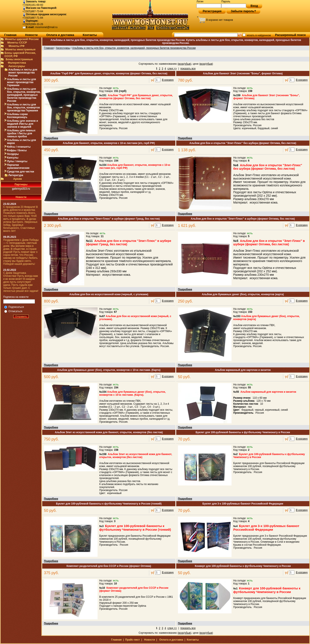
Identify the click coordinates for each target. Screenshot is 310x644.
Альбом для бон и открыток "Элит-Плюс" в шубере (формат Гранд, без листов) (109, 219)
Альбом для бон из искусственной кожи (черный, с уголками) (109, 294)
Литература (16, 175)
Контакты (90, 35)
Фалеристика (17, 63)
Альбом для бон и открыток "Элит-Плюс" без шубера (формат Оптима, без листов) (243, 143)
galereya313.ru (21, 189)
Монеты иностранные (20, 49)
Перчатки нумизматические (18, 166)
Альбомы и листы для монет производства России (23, 73)
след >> (172, 69)
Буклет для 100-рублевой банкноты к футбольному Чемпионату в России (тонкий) (109, 504)
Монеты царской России (22, 39)
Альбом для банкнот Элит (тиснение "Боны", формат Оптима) (243, 73)
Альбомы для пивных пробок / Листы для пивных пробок (21, 133)
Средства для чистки (21, 172)
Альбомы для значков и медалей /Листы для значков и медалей (23, 124)
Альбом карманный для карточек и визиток (243, 370)
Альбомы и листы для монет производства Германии (22, 82)
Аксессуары (17, 66)
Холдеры (13, 154)
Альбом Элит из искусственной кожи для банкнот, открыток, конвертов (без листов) (109, 432)
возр (181, 64)
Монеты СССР (17, 43)
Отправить (21, 316)
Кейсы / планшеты (19, 147)
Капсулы (13, 158)
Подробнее (51, 138)
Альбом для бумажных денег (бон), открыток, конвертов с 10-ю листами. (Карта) (109, 370)
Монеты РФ (17, 46)
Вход (254, 6)
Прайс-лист (132, 640)
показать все (188, 69)
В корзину (168, 80)
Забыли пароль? (243, 11)
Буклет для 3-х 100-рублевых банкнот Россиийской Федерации (243, 504)
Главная (10, 35)
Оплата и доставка (60, 35)
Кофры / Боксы (17, 150)
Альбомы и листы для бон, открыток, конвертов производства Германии (23, 108)
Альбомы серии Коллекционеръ (17, 116)
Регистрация (212, 11)
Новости (31, 35)
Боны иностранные (19, 59)
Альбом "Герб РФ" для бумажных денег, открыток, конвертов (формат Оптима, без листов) (109, 73)
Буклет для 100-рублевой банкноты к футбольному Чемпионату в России (243, 432)
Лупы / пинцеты (17, 161)
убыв (187, 64)
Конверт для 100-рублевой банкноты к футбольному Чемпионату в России (243, 566)
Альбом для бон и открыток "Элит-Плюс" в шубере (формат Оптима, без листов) (243, 219)
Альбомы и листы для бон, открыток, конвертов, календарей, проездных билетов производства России (24, 95)
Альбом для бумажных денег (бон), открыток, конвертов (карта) (243, 294)
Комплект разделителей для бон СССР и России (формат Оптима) (109, 566)
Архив (18, 179)
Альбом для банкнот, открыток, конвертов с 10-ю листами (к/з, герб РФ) (109, 143)
